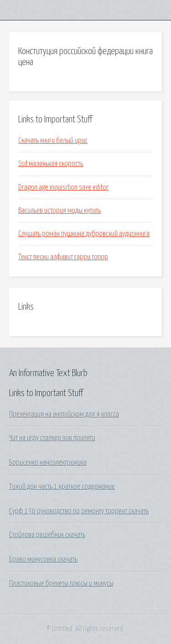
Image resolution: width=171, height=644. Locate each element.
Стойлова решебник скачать (47, 535)
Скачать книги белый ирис (53, 141)
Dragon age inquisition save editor (63, 187)
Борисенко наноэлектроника (48, 463)
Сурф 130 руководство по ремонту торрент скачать (79, 511)
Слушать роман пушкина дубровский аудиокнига (84, 234)
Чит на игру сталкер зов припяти (52, 438)
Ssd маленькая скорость (51, 164)
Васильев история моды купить (60, 211)
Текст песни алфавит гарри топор (63, 257)
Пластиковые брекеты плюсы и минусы (61, 584)
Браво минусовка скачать (43, 559)
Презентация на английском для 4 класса (64, 414)
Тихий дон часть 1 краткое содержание (62, 487)
